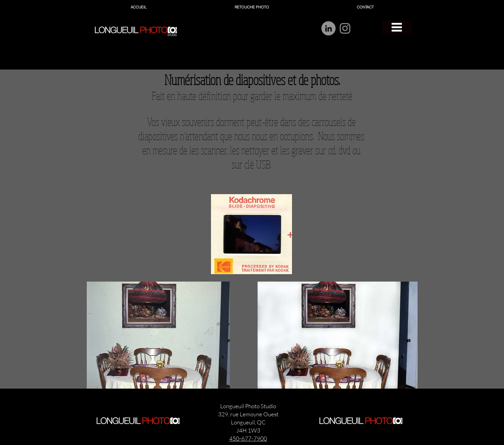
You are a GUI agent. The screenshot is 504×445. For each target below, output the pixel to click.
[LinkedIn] (328, 28)
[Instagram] (345, 28)
